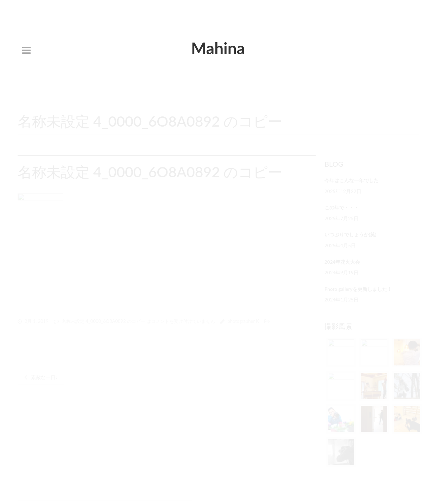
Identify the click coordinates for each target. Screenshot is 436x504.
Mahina (218, 48)
